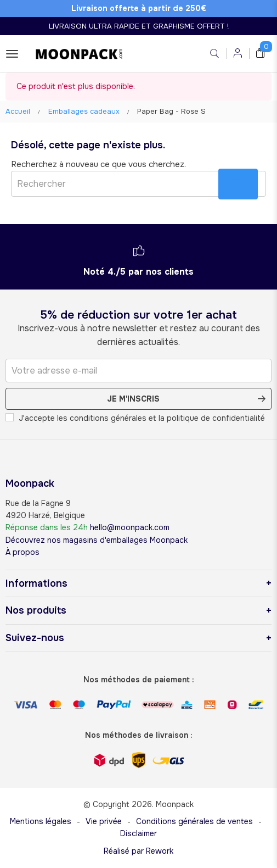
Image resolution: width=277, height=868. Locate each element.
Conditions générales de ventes (194, 821)
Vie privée (104, 821)
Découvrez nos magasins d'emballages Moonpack (97, 540)
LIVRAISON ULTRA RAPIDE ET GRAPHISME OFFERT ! (139, 26)
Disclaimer (138, 833)
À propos (22, 552)
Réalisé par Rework (138, 851)
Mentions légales (41, 821)
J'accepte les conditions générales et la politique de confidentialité (135, 418)
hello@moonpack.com (130, 527)
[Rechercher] (138, 184)
